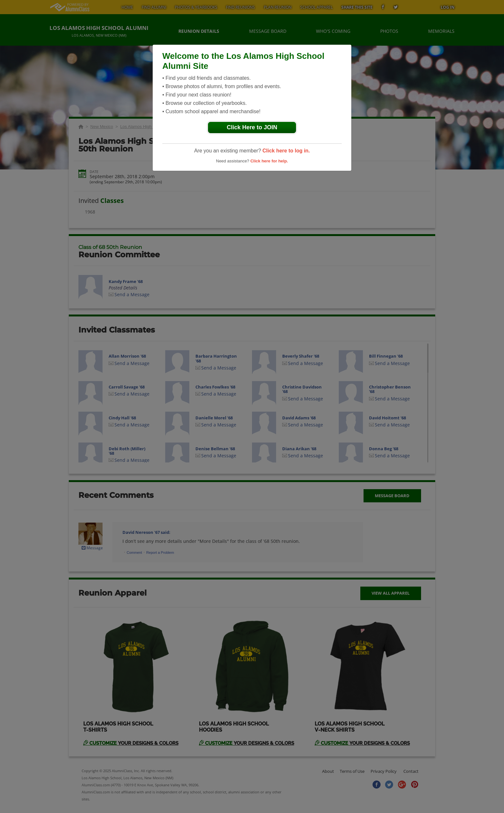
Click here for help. (269, 161)
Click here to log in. (286, 151)
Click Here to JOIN (252, 127)
